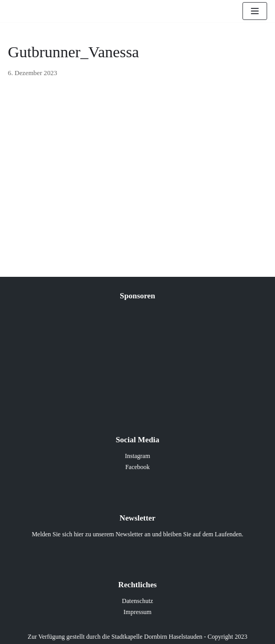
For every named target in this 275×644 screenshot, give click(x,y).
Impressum (137, 612)
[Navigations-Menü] (255, 11)
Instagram (137, 456)
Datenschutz (137, 601)
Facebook (138, 467)
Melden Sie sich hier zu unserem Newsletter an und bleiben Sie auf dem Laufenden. (137, 534)
